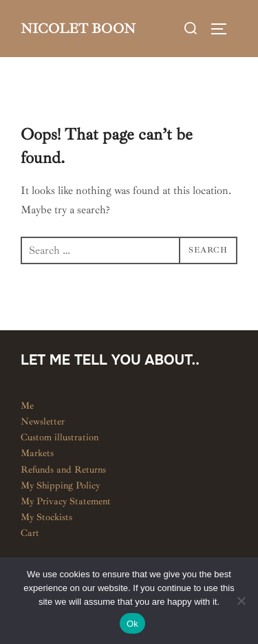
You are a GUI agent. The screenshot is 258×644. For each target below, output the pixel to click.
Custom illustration (60, 437)
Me (27, 406)
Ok (132, 624)
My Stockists (46, 517)
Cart (30, 533)
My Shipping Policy (60, 485)
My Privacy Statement (66, 501)
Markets (37, 453)
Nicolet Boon (78, 29)
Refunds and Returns (63, 470)
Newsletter (43, 421)
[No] (241, 601)
